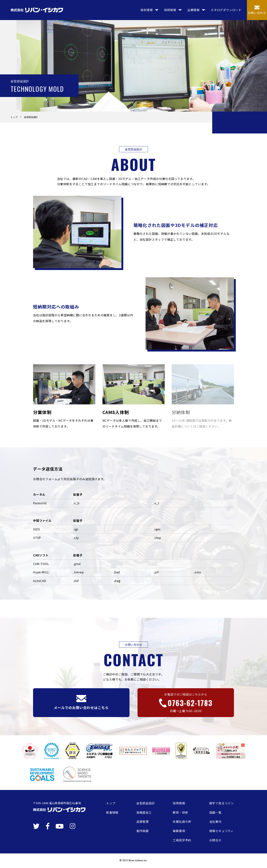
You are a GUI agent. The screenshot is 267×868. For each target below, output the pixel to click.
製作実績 (143, 831)
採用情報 (179, 803)
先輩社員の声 (182, 822)
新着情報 (112, 812)
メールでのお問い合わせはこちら (81, 702)
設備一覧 (215, 812)
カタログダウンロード (226, 9)
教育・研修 (180, 812)
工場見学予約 (182, 840)
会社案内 (215, 822)
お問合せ (215, 840)
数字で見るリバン (222, 803)
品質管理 (143, 822)
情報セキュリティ (221, 831)
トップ (111, 803)
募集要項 (179, 831)
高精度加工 (144, 812)
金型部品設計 (146, 803)
